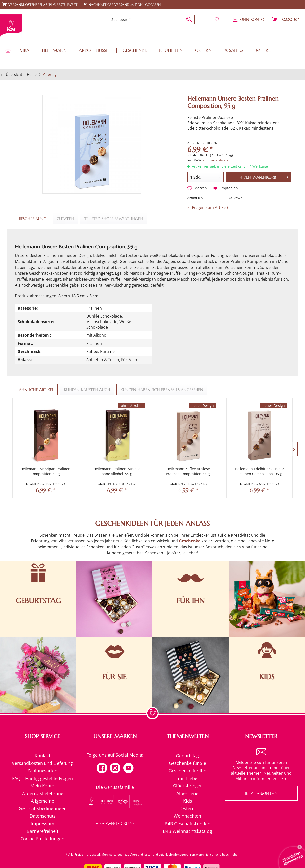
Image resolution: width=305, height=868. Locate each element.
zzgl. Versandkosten (216, 160)
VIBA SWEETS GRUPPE (115, 823)
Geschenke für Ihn (187, 771)
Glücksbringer (187, 786)
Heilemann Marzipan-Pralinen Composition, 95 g (45, 471)
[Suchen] (189, 20)
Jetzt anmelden (261, 793)
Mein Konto (42, 786)
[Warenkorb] (286, 19)
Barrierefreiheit (43, 831)
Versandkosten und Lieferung (42, 763)
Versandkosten (142, 855)
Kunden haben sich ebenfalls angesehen (162, 390)
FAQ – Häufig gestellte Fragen (43, 778)
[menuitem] (152, 20)
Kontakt (43, 756)
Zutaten (65, 219)
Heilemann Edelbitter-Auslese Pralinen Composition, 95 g (260, 471)
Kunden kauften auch (87, 390)
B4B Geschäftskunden (187, 824)
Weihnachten (187, 816)
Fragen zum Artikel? (208, 207)
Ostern (187, 808)
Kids (188, 801)
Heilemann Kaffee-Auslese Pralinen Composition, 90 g (188, 471)
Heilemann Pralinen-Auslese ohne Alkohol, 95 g (117, 471)
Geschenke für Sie (187, 763)
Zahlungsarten (42, 771)
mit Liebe (188, 778)
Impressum (43, 824)
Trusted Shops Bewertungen (113, 219)
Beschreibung (33, 219)
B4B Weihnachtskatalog (187, 831)
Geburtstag (187, 756)
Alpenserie (187, 793)
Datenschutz (43, 816)
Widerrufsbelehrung (42, 793)
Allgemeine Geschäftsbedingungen (43, 805)
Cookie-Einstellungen (42, 839)
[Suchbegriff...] (152, 20)
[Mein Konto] (249, 19)
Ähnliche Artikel (36, 390)
